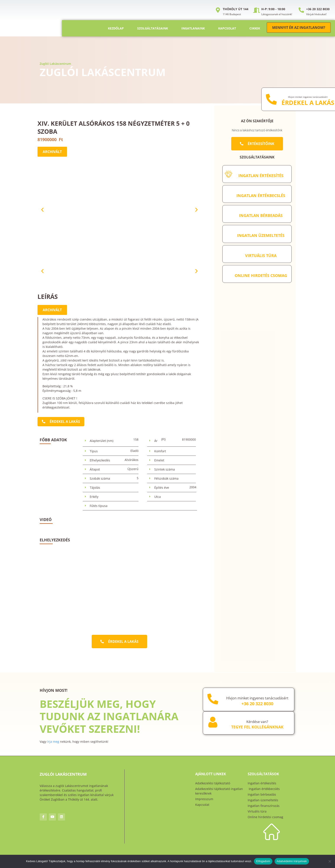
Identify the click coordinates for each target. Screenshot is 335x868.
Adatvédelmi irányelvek (292, 861)
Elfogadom (263, 861)
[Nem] (330, 861)
